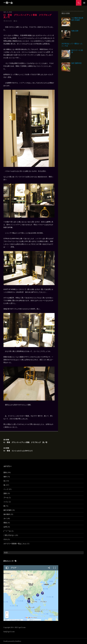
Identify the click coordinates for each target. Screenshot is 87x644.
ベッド (6, 489)
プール (6, 498)
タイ (5, 519)
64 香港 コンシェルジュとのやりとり (29, 449)
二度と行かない (9, 535)
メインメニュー (84, 3)
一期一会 (8, 3)
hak (16, 21)
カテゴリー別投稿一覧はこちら (15, 544)
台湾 (5, 527)
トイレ (6, 502)
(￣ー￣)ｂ (7, 531)
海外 (5, 12)
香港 (10, 12)
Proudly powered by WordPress (12, 641)
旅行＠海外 (8, 510)
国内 (5, 473)
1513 (5, 539)
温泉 (5, 493)
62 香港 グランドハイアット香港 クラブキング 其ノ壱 (29, 441)
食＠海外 (7, 514)
